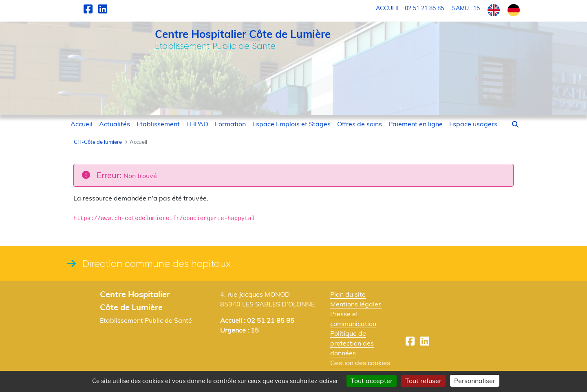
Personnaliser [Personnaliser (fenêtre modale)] (475, 381)
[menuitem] (82, 124)
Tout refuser (423, 381)
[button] (515, 124)
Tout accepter (372, 381)
